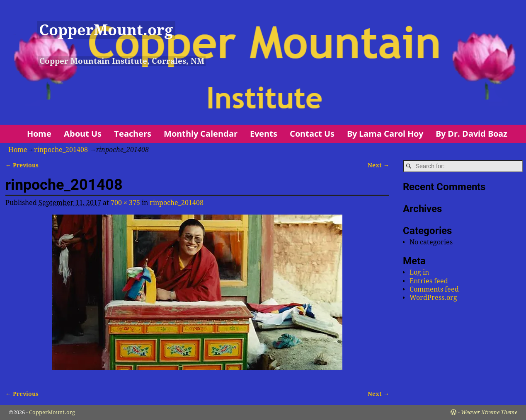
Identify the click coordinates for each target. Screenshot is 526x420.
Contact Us (312, 134)
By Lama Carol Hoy (385, 134)
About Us (83, 134)
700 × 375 (125, 203)
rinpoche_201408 (61, 150)
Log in (419, 272)
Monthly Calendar (201, 134)
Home (39, 134)
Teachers (133, 134)
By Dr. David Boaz (471, 134)
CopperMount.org (106, 30)
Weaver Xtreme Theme (489, 412)
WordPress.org (433, 298)
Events (264, 134)
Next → (378, 165)
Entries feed (429, 281)
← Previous (22, 165)
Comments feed (434, 289)
